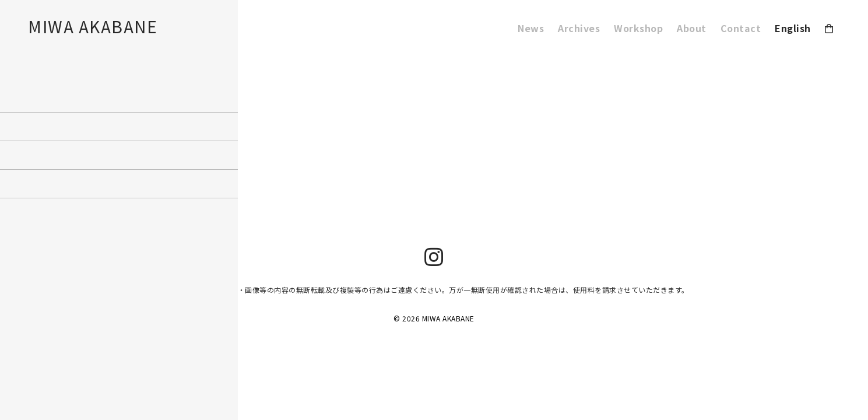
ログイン (12, 181)
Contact (741, 28)
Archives (579, 28)
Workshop (638, 28)
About (692, 28)
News (531, 28)
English (793, 28)
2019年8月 (16, 112)
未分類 (9, 146)
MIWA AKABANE (93, 26)
